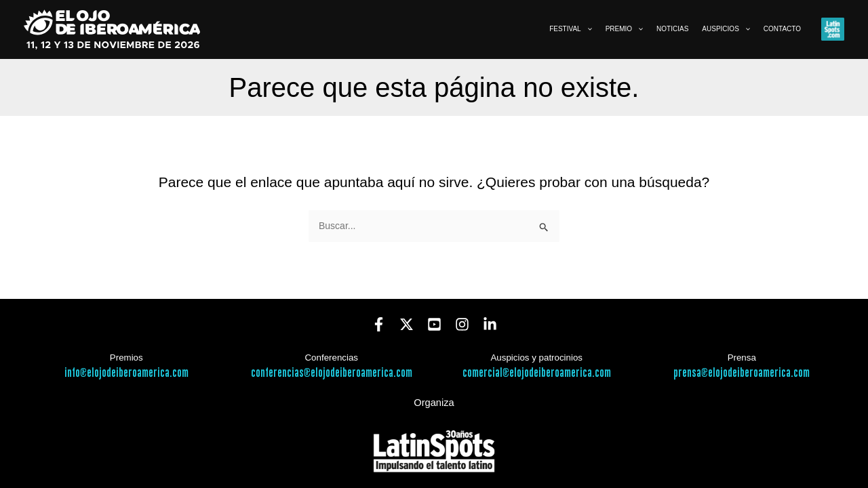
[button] (587, 29)
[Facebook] (379, 324)
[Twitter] (407, 324)
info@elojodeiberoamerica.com (126, 373)
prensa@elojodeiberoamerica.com (742, 373)
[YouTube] (434, 324)
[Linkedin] (490, 324)
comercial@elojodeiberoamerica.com (537, 373)
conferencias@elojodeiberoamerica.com (332, 373)
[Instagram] (462, 324)
